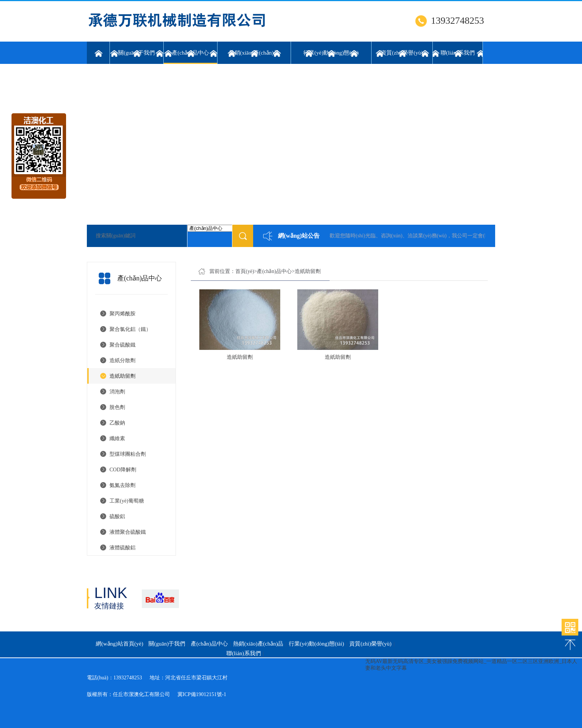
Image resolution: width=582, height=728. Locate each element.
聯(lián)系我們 (458, 53)
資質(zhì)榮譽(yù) (402, 53)
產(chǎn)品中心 (191, 57)
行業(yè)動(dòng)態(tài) (331, 53)
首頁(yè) (245, 271)
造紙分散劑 (122, 360)
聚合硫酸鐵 (122, 345)
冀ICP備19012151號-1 (202, 694)
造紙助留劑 (122, 376)
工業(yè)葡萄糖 (127, 501)
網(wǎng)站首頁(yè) (120, 644)
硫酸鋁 (117, 516)
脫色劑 (117, 407)
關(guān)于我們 (136, 53)
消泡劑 (117, 392)
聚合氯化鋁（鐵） (130, 329)
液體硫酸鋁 (122, 548)
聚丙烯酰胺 (122, 314)
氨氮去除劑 (122, 485)
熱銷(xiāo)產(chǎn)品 (254, 53)
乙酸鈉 (117, 423)
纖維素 (117, 438)
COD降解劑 (123, 470)
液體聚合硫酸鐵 (128, 532)
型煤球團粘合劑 (128, 454)
